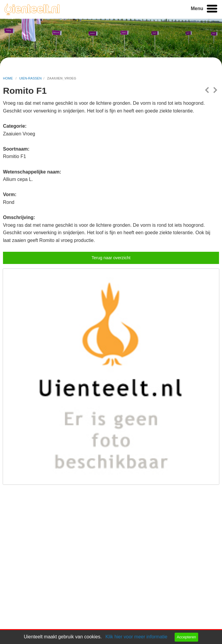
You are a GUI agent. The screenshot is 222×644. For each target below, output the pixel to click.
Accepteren (186, 637)
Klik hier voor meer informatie (136, 637)
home (8, 78)
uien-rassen (30, 78)
